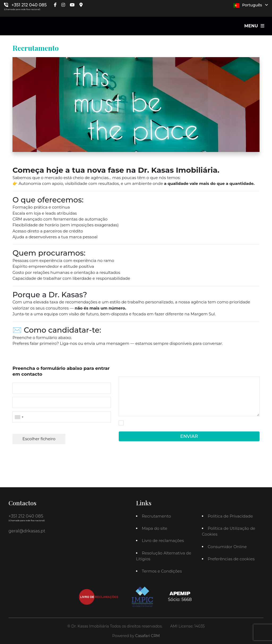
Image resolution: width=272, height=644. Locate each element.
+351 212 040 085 (29, 5)
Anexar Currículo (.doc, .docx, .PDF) (44, 429)
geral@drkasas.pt (27, 531)
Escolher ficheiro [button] (39, 439)
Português (251, 5)
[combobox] (62, 417)
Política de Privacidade (143, 427)
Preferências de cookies (231, 559)
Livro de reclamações (163, 541)
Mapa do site (155, 528)
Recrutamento (156, 516)
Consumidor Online (227, 547)
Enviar (189, 436)
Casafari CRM (147, 636)
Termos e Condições (162, 571)
